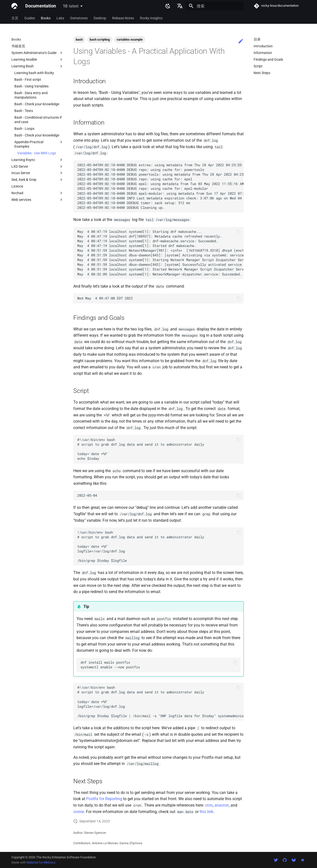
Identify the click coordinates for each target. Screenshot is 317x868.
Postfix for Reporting (104, 799)
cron (209, 805)
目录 (257, 39)
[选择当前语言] (180, 6)
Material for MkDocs (41, 862)
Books (46, 18)
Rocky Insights (151, 18)
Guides (30, 18)
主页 (15, 18)
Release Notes (123, 18)
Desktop (100, 18)
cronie (79, 812)
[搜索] (215, 6)
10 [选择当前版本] (71, 6)
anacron (222, 805)
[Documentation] (14, 6)
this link (206, 812)
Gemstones (79, 18)
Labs (60, 18)
